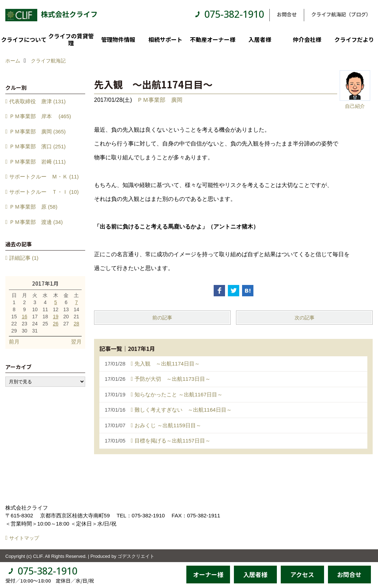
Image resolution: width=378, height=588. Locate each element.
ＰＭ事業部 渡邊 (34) (36, 222)
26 (56, 324)
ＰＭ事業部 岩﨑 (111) (37, 162)
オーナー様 (208, 574)
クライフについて (24, 39)
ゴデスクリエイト (136, 556)
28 (77, 324)
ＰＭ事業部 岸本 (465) (40, 116)
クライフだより (354, 39)
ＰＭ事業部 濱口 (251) (37, 146)
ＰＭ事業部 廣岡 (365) (37, 131)
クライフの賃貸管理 (71, 39)
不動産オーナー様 (213, 39)
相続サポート (165, 39)
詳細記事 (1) (24, 258)
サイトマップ (24, 538)
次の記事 (305, 318)
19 (56, 317)
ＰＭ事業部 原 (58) (33, 207)
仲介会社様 (307, 39)
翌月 (76, 342)
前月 (14, 342)
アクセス (302, 574)
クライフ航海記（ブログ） (341, 14)
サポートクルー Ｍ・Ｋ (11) (44, 177)
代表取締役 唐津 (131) (37, 101)
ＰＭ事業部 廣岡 (160, 100)
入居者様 (260, 39)
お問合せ (287, 14)
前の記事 (162, 318)
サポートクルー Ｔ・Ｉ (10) (44, 192)
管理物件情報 (118, 39)
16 (24, 317)
